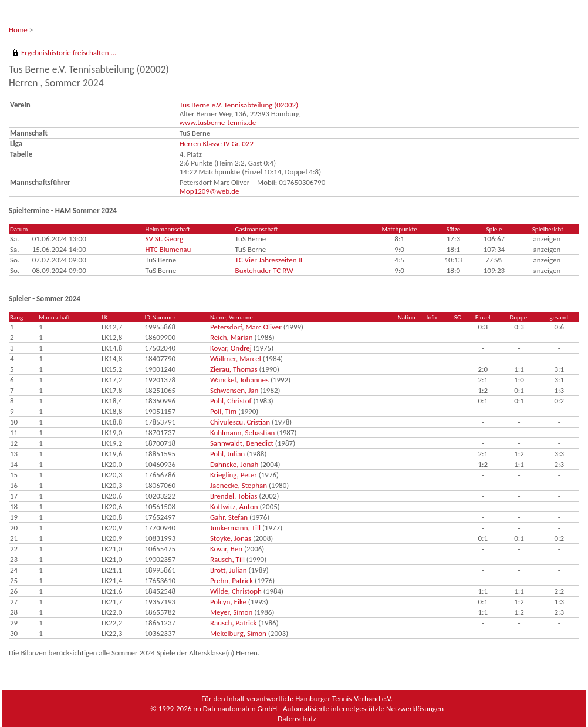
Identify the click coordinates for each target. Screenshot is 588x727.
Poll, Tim (223, 411)
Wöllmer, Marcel (236, 359)
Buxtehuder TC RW (264, 270)
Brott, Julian (229, 570)
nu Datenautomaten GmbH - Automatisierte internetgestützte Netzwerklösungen (318, 709)
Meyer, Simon (231, 612)
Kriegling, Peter (234, 475)
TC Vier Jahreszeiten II (269, 260)
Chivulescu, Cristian (240, 422)
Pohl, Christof (231, 401)
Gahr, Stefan (229, 517)
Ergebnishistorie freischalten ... (69, 53)
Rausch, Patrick (234, 623)
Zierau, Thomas (234, 369)
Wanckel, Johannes (239, 380)
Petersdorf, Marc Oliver (246, 327)
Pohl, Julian (227, 454)
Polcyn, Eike (228, 602)
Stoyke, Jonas (231, 538)
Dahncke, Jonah (234, 464)
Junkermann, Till (235, 528)
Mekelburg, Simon (238, 633)
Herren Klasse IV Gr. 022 (217, 144)
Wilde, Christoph (236, 591)
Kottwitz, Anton (234, 506)
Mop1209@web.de (209, 191)
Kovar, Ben (226, 549)
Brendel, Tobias (234, 496)
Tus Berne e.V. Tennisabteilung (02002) (239, 105)
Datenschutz (297, 718)
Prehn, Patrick (232, 580)
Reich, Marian (232, 337)
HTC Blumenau (168, 249)
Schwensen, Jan (234, 390)
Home (18, 30)
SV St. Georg (165, 239)
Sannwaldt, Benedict (242, 443)
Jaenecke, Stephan (239, 485)
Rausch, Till (227, 559)
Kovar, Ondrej (231, 348)
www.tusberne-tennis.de (218, 122)
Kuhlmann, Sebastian (242, 433)
